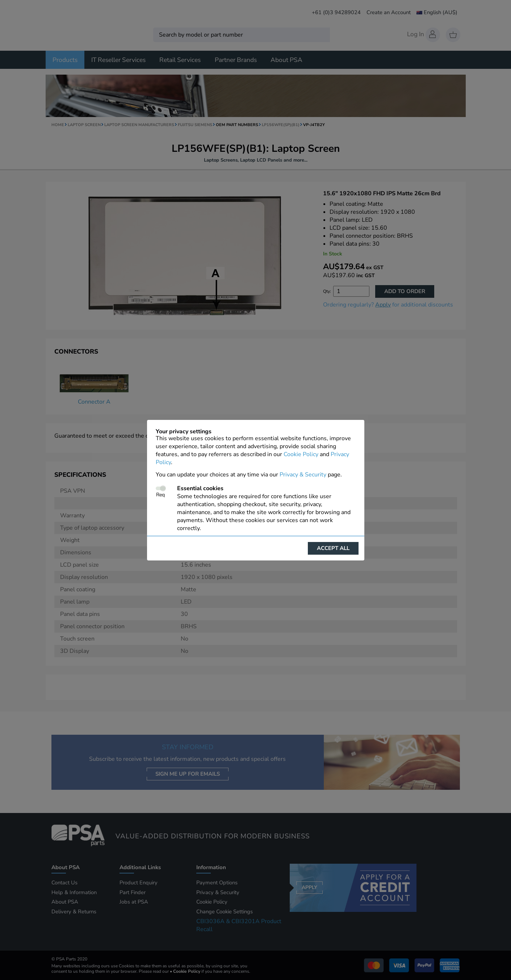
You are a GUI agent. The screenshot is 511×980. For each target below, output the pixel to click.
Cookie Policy (301, 454)
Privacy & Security (303, 475)
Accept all (333, 548)
